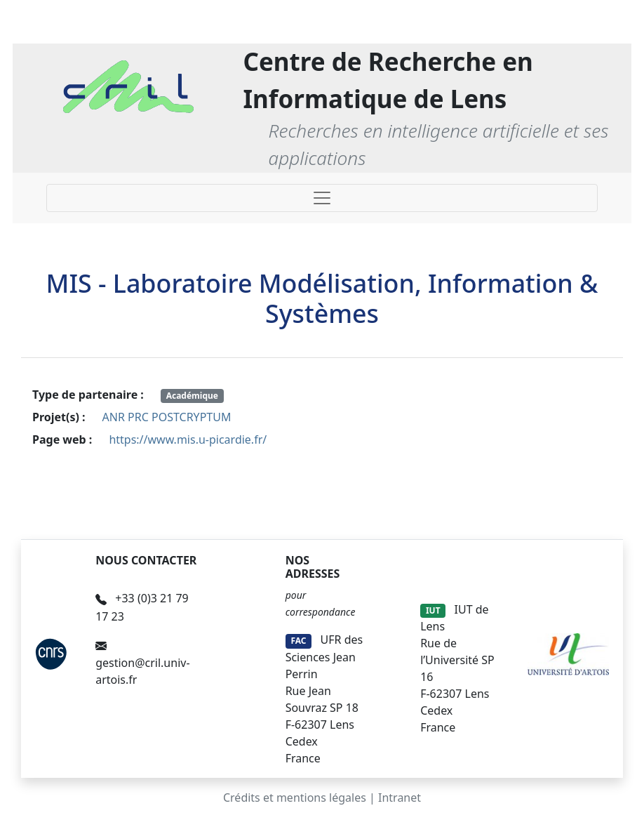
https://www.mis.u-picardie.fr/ (188, 439)
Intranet (400, 798)
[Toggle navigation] (322, 198)
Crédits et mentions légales (295, 798)
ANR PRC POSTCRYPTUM (167, 417)
